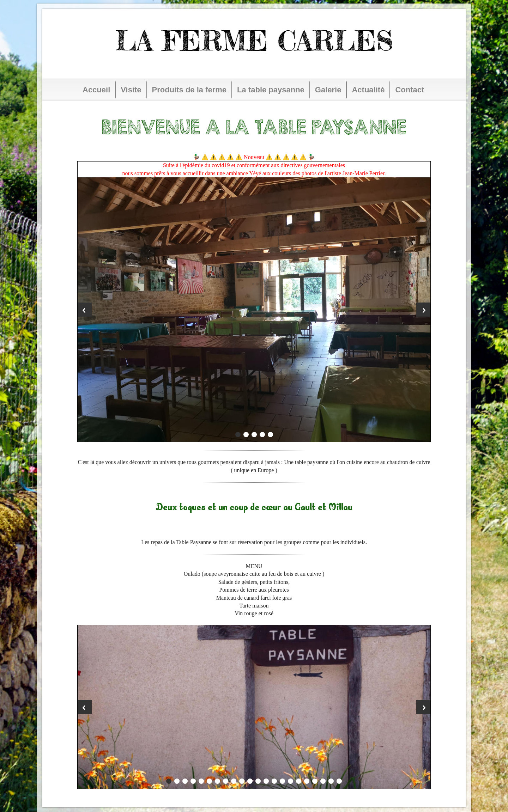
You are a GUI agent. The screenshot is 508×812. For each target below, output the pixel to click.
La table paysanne (271, 90)
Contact (410, 90)
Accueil (96, 90)
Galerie (328, 90)
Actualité (368, 90)
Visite (131, 90)
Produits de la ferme (189, 90)
